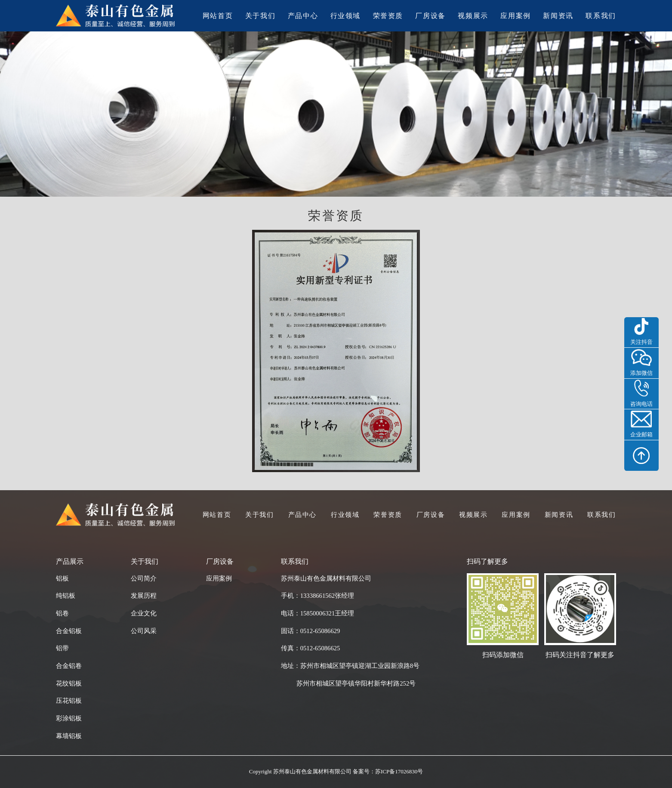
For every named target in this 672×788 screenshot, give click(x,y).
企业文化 (144, 613)
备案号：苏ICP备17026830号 (388, 771)
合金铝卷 (69, 666)
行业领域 (346, 16)
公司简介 (144, 578)
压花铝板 (69, 701)
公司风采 (144, 631)
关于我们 (260, 16)
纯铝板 (66, 596)
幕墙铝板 (69, 736)
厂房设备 (430, 16)
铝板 (62, 578)
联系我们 (601, 16)
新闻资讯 (558, 16)
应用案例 (516, 16)
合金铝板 (69, 631)
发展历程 (144, 596)
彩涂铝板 (69, 718)
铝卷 (62, 613)
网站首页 (218, 16)
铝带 (62, 648)
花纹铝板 (69, 683)
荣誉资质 (388, 16)
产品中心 (303, 16)
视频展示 (473, 16)
